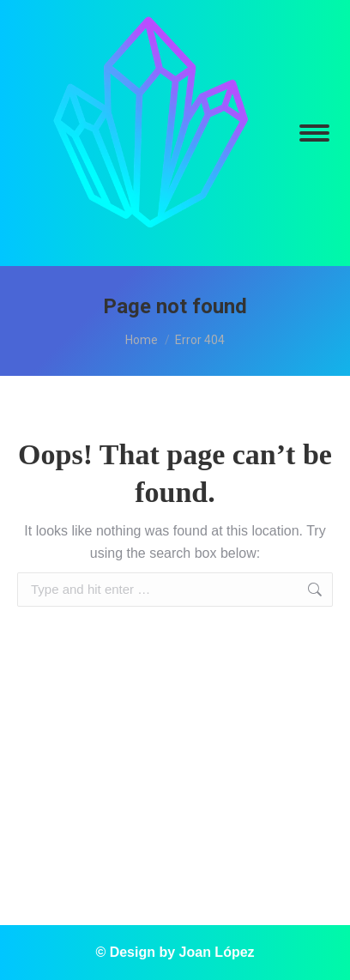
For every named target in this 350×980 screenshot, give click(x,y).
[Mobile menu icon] (314, 133)
